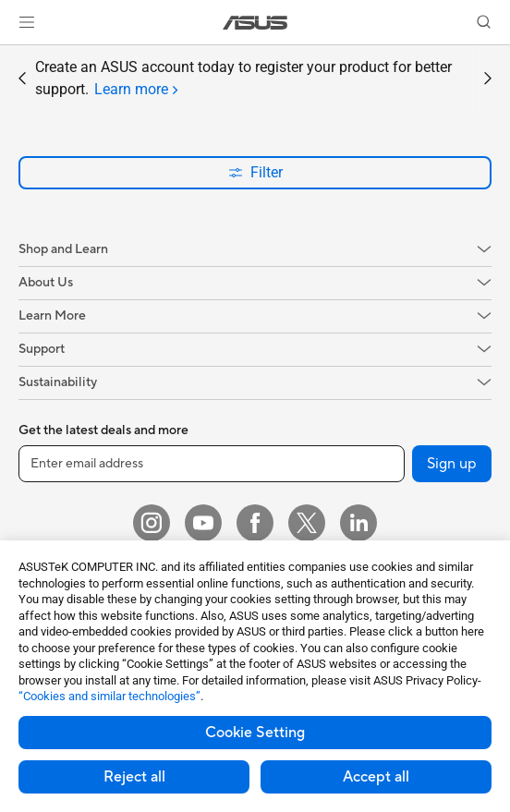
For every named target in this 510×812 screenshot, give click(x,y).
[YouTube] (203, 523)
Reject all (134, 777)
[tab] (136, 90)
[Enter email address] (212, 464)
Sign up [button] (452, 464)
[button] (27, 22)
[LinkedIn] (358, 523)
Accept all (376, 777)
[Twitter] (307, 523)
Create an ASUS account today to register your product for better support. (243, 79)
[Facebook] (255, 523)
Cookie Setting (255, 733)
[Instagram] (152, 523)
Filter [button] (255, 172)
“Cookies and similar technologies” (109, 696)
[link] (255, 23)
